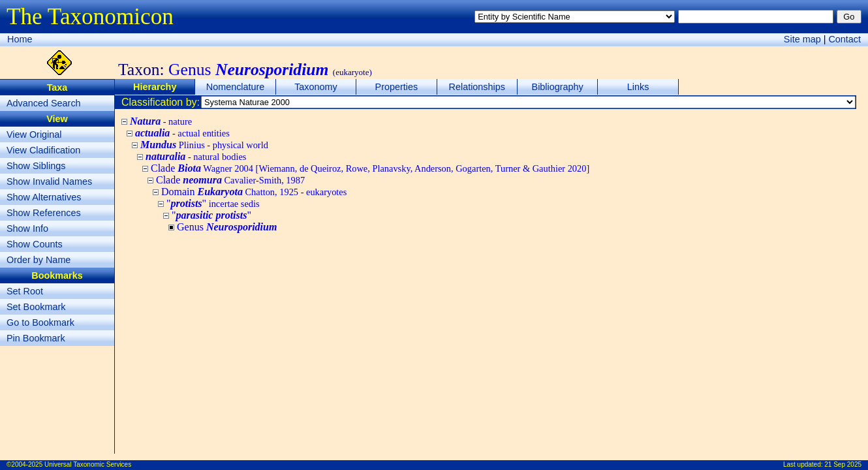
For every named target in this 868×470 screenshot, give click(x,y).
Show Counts (35, 244)
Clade (370, 168)
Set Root (25, 291)
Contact (845, 39)
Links (638, 87)
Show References (44, 213)
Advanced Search (44, 103)
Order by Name (39, 260)
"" (213, 203)
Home (20, 39)
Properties (397, 87)
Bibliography (558, 87)
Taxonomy (316, 87)
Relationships (477, 87)
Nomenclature (236, 87)
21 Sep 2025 (843, 464)
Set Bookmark (36, 307)
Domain (254, 192)
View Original (34, 134)
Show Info (27, 228)
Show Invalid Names (49, 181)
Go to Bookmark (40, 322)
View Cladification (43, 150)
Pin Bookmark (36, 338)
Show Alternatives (44, 197)
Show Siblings (36, 166)
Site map (802, 39)
